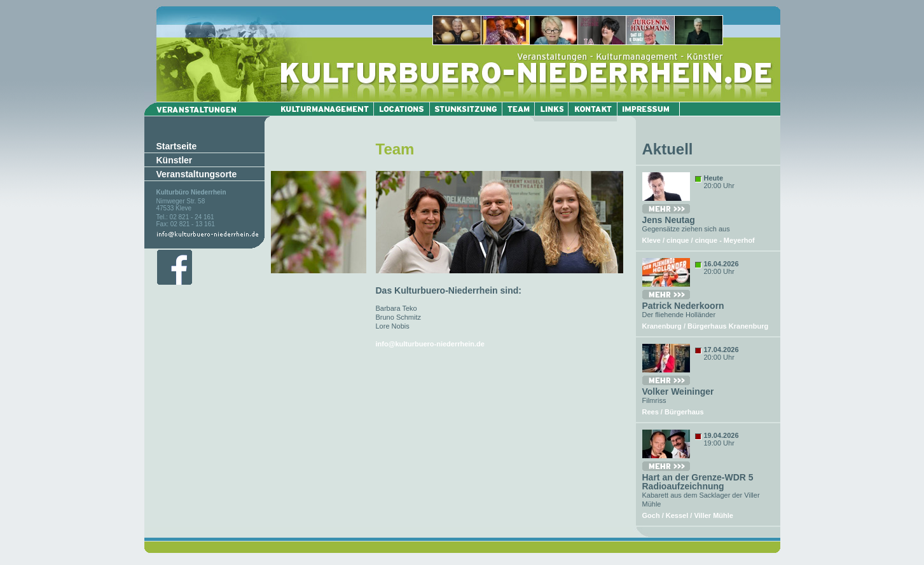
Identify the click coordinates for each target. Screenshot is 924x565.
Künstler (175, 160)
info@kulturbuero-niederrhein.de (430, 344)
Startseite (177, 146)
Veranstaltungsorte (197, 174)
